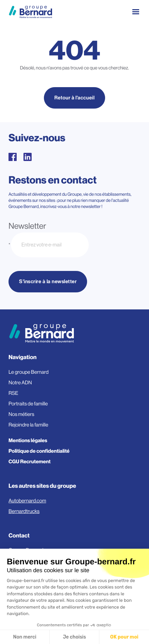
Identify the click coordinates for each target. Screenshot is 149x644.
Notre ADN (20, 383)
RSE (13, 393)
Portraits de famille (28, 404)
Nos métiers (21, 414)
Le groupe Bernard (29, 372)
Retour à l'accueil (75, 98)
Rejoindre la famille (28, 425)
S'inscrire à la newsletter (48, 282)
